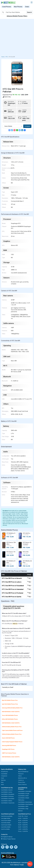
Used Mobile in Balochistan (25, 802)
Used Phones (7, 7)
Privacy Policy (22, 782)
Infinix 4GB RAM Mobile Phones (10, 719)
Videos (20, 776)
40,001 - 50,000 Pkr (23, 823)
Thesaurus (21, 774)
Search (29, 12)
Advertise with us (22, 778)
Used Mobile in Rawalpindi (8, 794)
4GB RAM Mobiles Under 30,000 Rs (11, 757)
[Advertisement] (17, 38)
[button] (32, 3)
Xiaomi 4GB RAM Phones (8, 738)
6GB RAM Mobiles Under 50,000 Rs (11, 723)
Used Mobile (4, 774)
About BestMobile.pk (23, 772)
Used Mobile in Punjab (24, 794)
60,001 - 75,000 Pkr (23, 818)
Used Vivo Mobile (5, 829)
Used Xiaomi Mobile (6, 821)
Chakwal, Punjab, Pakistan (8, 839)
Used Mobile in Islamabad (25, 791)
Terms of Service (22, 785)
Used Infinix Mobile (6, 827)
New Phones (18, 7)
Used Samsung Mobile (7, 816)
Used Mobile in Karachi (7, 790)
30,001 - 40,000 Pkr (23, 825)
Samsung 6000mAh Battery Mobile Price (12, 708)
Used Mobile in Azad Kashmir (25, 804)
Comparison (4, 776)
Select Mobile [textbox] (8, 126)
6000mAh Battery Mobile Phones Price (12, 727)
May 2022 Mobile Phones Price (10, 700)
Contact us (21, 780)
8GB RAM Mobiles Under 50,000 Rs (11, 712)
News (2, 785)
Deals (27, 7)
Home (3, 57)
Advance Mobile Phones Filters (17, 16)
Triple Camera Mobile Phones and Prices (12, 730)
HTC (7, 57)
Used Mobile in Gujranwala (8, 803)
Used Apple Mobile (6, 818)
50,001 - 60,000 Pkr (23, 821)
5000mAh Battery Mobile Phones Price (12, 734)
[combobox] (13, 126)
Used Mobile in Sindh (23, 796)
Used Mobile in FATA (23, 806)
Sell (30, 864)
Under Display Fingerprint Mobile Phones (12, 742)
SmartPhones (4, 772)
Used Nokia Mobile (6, 823)
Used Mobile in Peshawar (7, 796)
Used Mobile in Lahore (7, 792)
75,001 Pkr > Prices (23, 816)
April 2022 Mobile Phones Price (10, 704)
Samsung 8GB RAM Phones (9, 746)
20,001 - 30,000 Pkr (23, 827)
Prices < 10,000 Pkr (23, 831)
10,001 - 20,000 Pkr (23, 829)
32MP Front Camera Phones (9, 753)
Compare (27, 126)
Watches (3, 780)
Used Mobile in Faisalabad (8, 799)
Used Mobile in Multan (7, 801)
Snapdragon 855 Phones (8, 749)
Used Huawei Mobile (6, 825)
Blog (2, 782)
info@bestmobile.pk (7, 837)
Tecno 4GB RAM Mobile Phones (10, 715)
